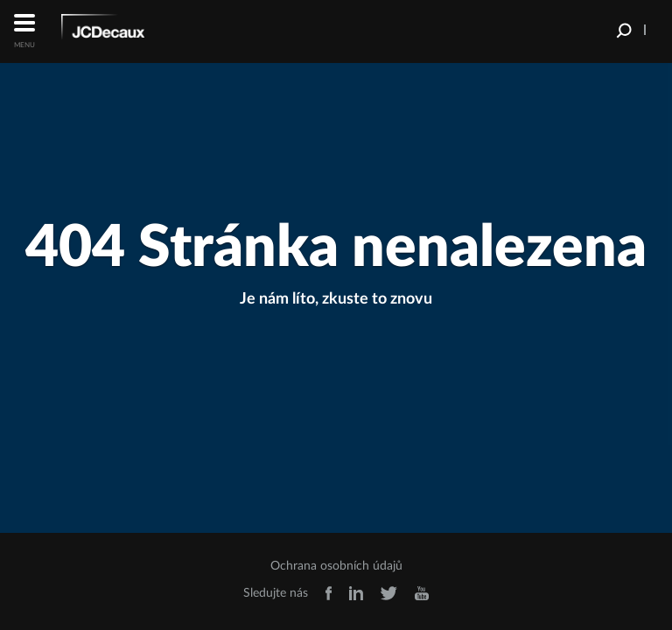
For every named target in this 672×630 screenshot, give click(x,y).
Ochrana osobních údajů (336, 566)
